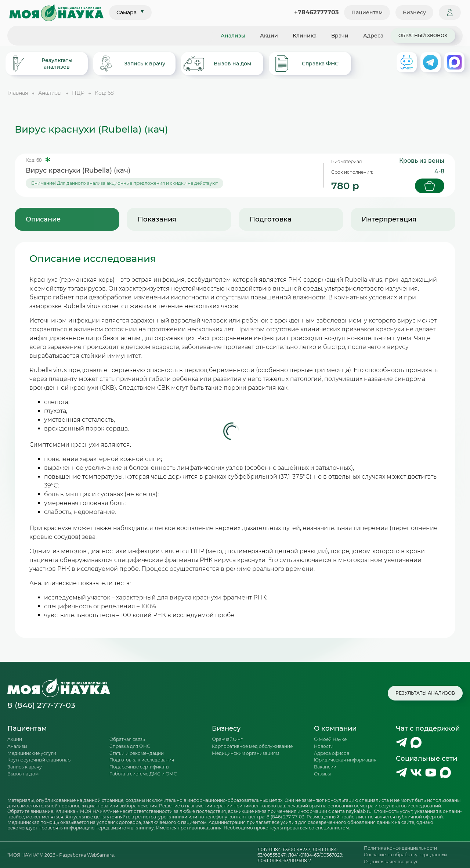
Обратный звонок (423, 35)
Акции (269, 36)
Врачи (340, 36)
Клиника (305, 36)
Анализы (233, 36)
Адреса (373, 36)
